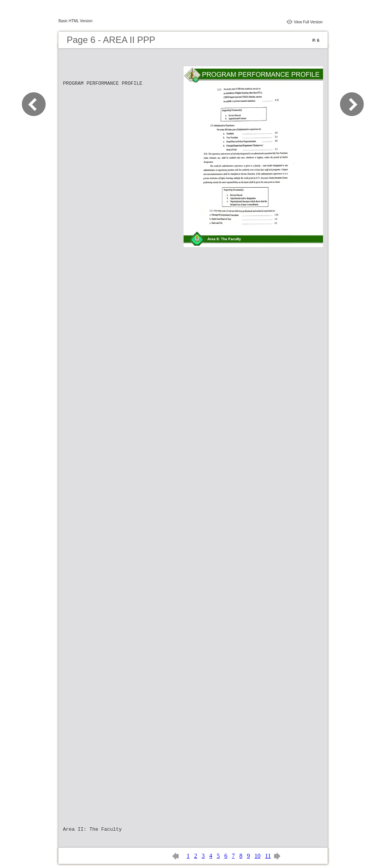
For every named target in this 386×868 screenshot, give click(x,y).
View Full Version (308, 22)
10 (257, 856)
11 (268, 856)
